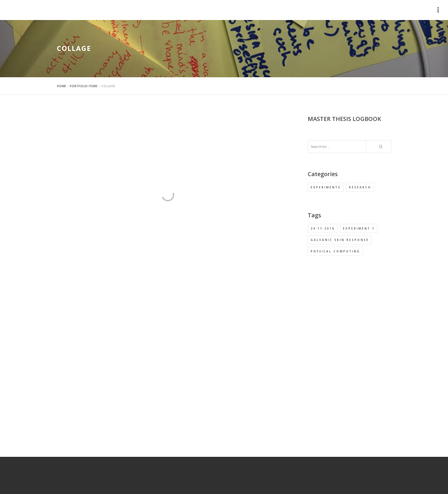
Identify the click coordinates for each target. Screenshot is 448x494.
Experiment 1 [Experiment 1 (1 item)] (359, 228)
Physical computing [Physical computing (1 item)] (335, 251)
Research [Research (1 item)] (360, 187)
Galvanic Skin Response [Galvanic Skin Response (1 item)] (340, 240)
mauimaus (70, 10)
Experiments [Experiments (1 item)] (326, 187)
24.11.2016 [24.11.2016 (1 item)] (323, 228)
